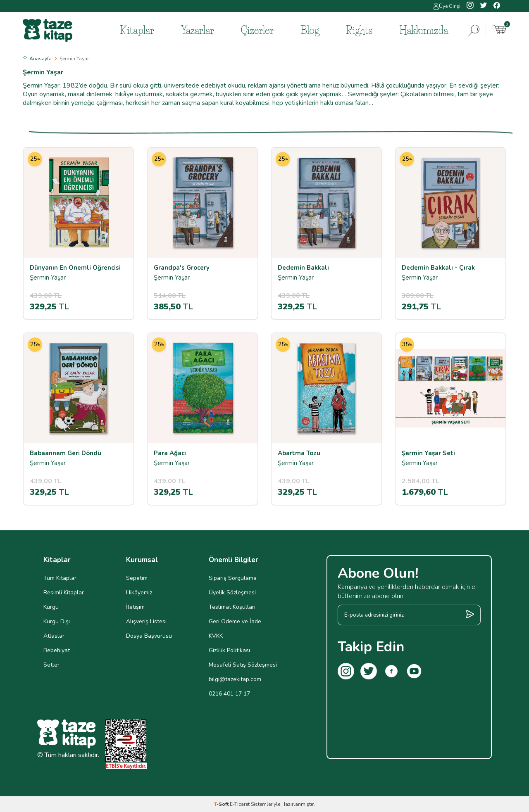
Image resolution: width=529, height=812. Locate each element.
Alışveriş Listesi (146, 621)
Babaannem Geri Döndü (66, 453)
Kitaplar (137, 30)
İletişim (135, 607)
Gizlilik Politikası (229, 650)
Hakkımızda (424, 30)
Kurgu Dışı (57, 621)
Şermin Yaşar (48, 278)
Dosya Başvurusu (149, 636)
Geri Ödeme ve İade (235, 621)
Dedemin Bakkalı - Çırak (438, 268)
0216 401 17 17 (229, 694)
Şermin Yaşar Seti (428, 453)
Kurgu (51, 607)
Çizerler (257, 30)
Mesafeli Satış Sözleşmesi (243, 665)
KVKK (216, 636)
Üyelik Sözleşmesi (232, 592)
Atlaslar (54, 636)
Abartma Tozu (299, 453)
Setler (51, 665)
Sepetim (137, 578)
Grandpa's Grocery (182, 268)
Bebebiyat (57, 650)
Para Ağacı (170, 453)
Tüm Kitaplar (60, 578)
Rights (359, 30)
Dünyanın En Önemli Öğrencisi (75, 268)
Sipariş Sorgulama (233, 578)
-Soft (222, 804)
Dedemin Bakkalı (303, 268)
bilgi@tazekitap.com (235, 679)
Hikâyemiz (139, 592)
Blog (310, 30)
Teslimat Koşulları (232, 607)
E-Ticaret (240, 804)
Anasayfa (37, 59)
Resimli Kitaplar (64, 592)
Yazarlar (198, 30)
